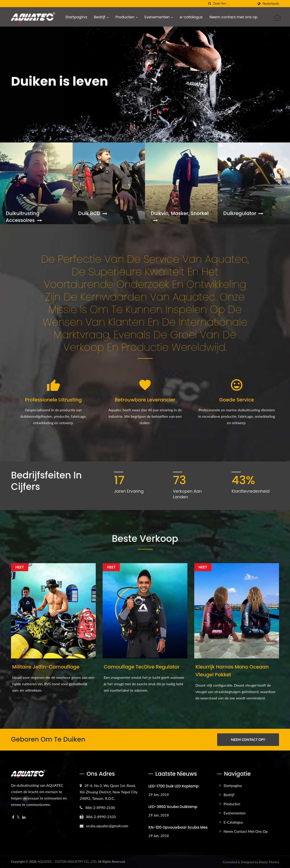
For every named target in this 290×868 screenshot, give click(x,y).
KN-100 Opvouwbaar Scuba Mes (178, 827)
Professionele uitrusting (53, 400)
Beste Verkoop (145, 539)
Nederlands (271, 4)
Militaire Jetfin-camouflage (46, 667)
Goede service (237, 400)
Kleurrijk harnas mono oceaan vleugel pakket (232, 671)
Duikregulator (243, 213)
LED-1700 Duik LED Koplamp (174, 786)
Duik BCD (93, 213)
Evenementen (159, 17)
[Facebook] (13, 817)
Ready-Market (269, 862)
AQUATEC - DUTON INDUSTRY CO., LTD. (67, 861)
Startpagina (76, 17)
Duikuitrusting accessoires (24, 217)
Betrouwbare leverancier (145, 400)
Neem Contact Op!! (248, 740)
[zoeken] (210, 4)
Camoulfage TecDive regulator (142, 667)
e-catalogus (191, 17)
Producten (127, 17)
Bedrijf (101, 17)
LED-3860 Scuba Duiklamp (173, 807)
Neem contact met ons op (233, 17)
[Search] (234, 4)
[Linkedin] (24, 817)
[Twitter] (18, 817)
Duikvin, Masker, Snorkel (180, 217)
